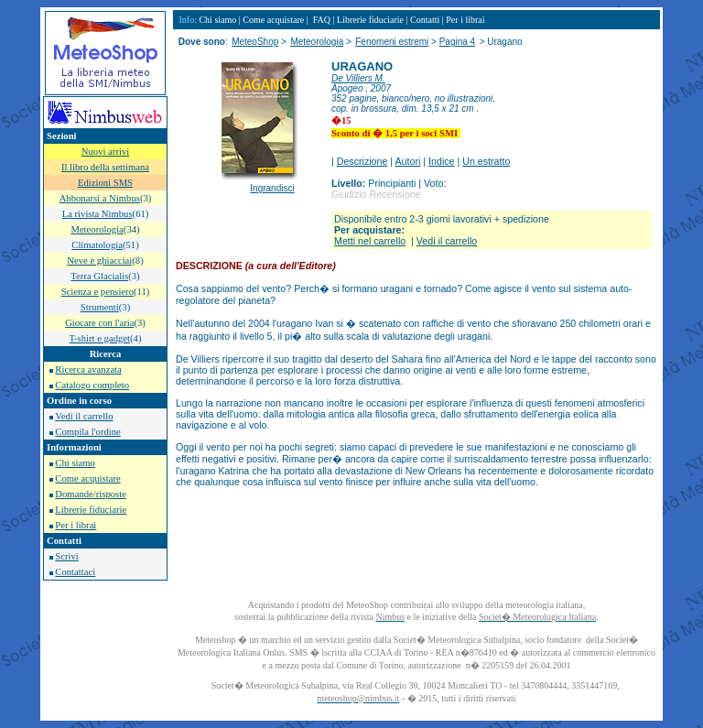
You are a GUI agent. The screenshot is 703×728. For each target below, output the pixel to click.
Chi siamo (75, 463)
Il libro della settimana (105, 167)
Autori (408, 161)
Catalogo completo (92, 385)
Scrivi (66, 556)
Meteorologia (317, 42)
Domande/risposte (91, 494)
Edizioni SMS (105, 183)
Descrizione (362, 161)
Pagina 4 (457, 42)
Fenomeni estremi (392, 42)
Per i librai (76, 525)
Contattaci (75, 572)
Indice (441, 161)
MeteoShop (255, 42)
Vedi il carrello (84, 416)
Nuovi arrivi (105, 152)
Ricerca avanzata (88, 369)
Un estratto (486, 161)
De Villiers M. (358, 78)
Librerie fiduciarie (91, 510)
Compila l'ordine (87, 432)
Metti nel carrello (370, 241)
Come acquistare (87, 478)
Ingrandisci (272, 188)
